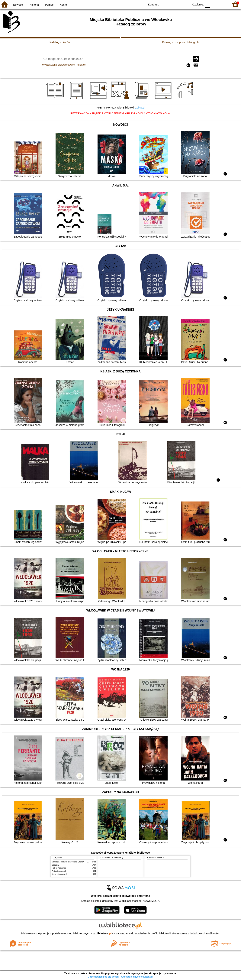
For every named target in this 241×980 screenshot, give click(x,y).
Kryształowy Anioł (59, 874)
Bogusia (55, 865)
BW (171, 4)
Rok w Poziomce (59, 868)
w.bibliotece (102, 933)
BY (186, 4)
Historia (34, 5)
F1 (214, 4)
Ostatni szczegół (59, 871)
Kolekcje (81, 65)
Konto (63, 5)
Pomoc (49, 5)
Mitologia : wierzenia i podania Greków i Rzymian (72, 862)
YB (178, 4)
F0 (207, 4)
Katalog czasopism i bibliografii (181, 42)
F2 (223, 4)
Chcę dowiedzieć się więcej (103, 977)
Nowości (18, 5)
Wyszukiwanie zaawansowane (58, 65)
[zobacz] (140, 108)
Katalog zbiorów (60, 42)
